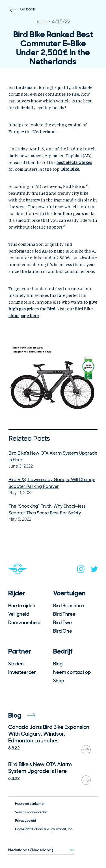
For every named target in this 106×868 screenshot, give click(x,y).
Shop (59, 681)
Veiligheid (19, 614)
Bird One (63, 631)
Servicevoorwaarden (31, 812)
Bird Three (64, 614)
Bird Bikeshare (69, 606)
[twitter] (94, 570)
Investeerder (22, 672)
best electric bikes (74, 163)
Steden (16, 664)
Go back (28, 9)
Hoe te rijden (22, 606)
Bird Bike (70, 170)
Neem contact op (72, 672)
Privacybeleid (25, 821)
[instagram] (81, 570)
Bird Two (62, 622)
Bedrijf (63, 651)
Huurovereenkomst (30, 804)
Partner (20, 651)
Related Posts (29, 439)
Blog (58, 664)
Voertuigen (69, 593)
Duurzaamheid (24, 622)
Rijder (17, 593)
